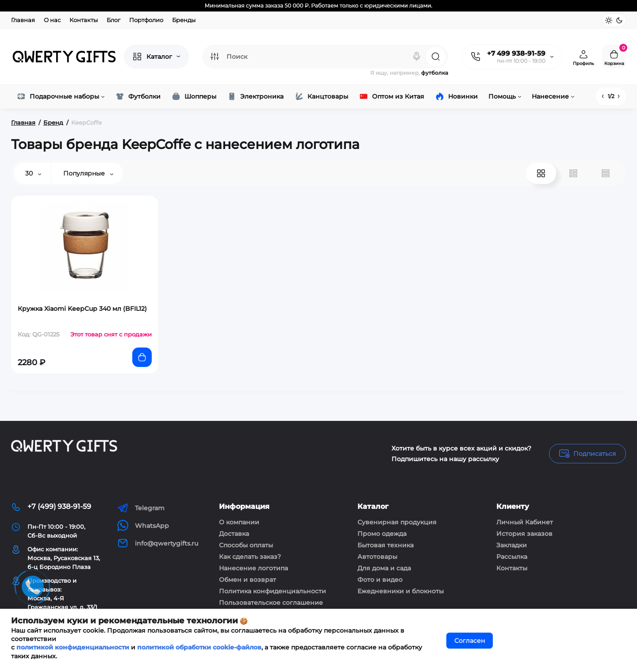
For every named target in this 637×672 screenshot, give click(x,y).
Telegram (141, 508)
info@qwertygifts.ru (158, 543)
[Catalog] (156, 57)
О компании (239, 522)
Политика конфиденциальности (272, 591)
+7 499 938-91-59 (516, 53)
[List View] (573, 173)
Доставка (234, 534)
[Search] (417, 57)
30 (33, 173)
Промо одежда (382, 534)
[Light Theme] (609, 20)
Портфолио (146, 20)
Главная (23, 20)
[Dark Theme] (619, 20)
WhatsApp (143, 525)
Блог (113, 20)
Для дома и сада (384, 568)
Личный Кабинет (525, 522)
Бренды (184, 20)
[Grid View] (541, 173)
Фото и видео (380, 580)
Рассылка (512, 557)
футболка (435, 73)
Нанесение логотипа (253, 568)
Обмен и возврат (248, 580)
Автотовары (377, 557)
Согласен (470, 641)
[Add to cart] (142, 357)
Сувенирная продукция (397, 522)
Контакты (84, 20)
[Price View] (606, 173)
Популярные (88, 173)
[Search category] (215, 57)
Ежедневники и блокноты (401, 591)
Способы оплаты (246, 545)
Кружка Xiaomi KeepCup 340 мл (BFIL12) (82, 309)
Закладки (512, 545)
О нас (52, 20)
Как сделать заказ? (250, 557)
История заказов (524, 534)
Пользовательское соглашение (271, 603)
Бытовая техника (386, 545)
